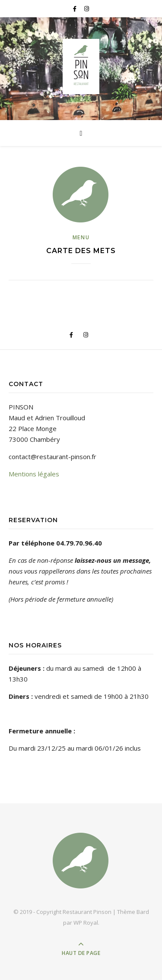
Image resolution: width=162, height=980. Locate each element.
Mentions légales (34, 474)
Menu (81, 237)
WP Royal (86, 923)
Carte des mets (81, 251)
